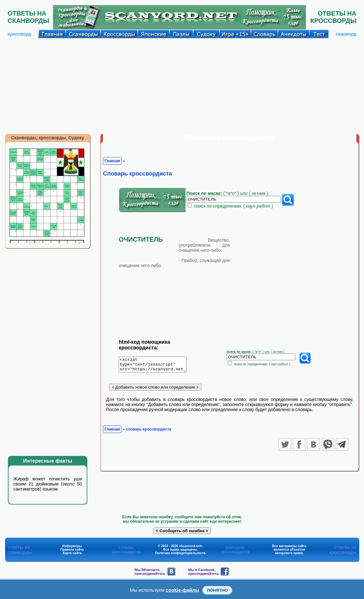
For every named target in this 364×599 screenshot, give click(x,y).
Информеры (72, 546)
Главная (112, 161)
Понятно (217, 590)
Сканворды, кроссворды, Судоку (48, 138)
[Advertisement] (182, 86)
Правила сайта (72, 550)
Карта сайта (72, 553)
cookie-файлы (183, 590)
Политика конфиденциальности (180, 553)
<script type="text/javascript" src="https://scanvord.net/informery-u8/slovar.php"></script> (156, 366)
